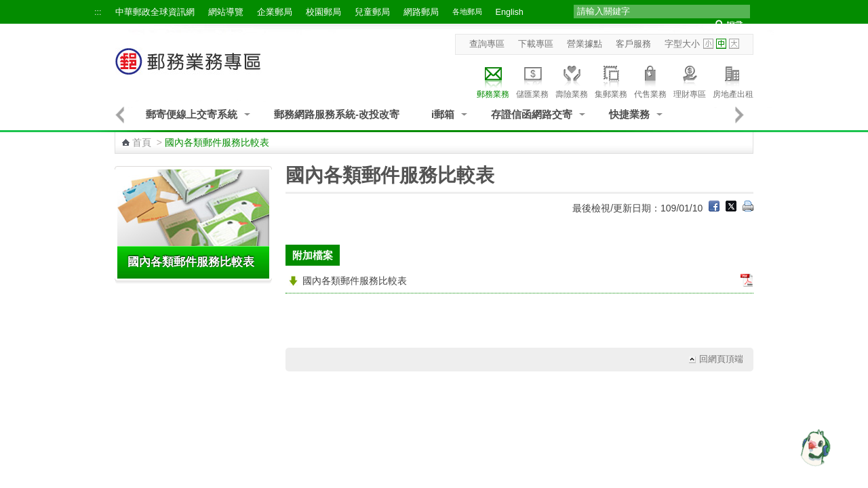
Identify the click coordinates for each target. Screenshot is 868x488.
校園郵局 (323, 12)
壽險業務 (572, 80)
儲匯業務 (532, 80)
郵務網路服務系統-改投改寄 (337, 114)
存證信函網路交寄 (532, 114)
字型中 (721, 44)
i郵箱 (443, 114)
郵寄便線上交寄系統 (192, 114)
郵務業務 (493, 80)
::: (98, 12)
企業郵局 (275, 12)
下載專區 (536, 44)
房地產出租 (733, 80)
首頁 (142, 142)
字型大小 (682, 44)
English (510, 12)
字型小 (708, 44)
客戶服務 (633, 44)
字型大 (734, 44)
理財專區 (690, 80)
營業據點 (585, 44)
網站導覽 (226, 12)
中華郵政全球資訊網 (155, 12)
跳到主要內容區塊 (7, 7)
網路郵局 (421, 12)
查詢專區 (487, 44)
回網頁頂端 (721, 359)
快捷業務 (629, 114)
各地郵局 (467, 12)
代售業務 (650, 80)
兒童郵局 (372, 12)
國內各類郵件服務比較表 (191, 262)
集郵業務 (611, 80)
